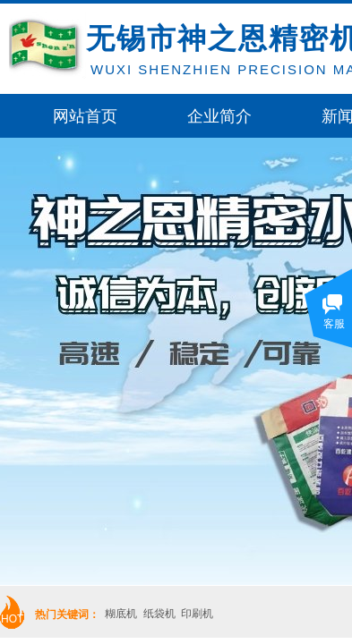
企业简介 (219, 116)
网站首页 (85, 116)
